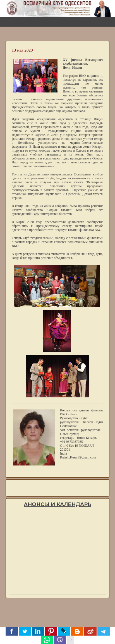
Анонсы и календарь (57, 504)
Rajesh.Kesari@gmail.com (78, 457)
